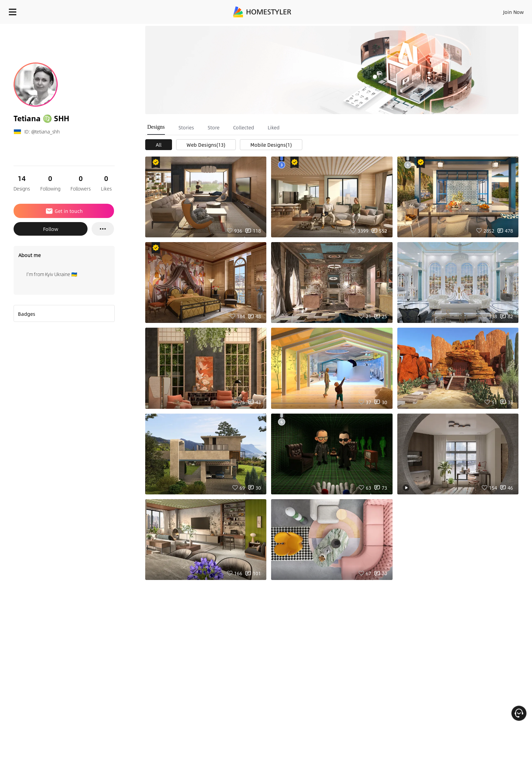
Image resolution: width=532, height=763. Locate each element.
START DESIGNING (498, 10)
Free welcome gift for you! (391, 29)
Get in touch (64, 211)
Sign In (407, 10)
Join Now (432, 10)
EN (455, 10)
